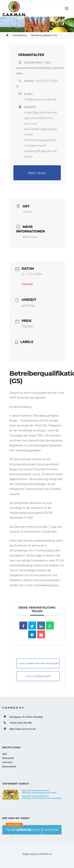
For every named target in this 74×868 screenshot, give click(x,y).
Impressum (7, 762)
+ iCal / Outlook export (38, 676)
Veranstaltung (20, 35)
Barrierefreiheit (9, 767)
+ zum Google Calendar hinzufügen (38, 663)
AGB (5, 754)
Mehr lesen (37, 173)
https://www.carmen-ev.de (22, 729)
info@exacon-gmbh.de (40, 99)
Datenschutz (8, 758)
